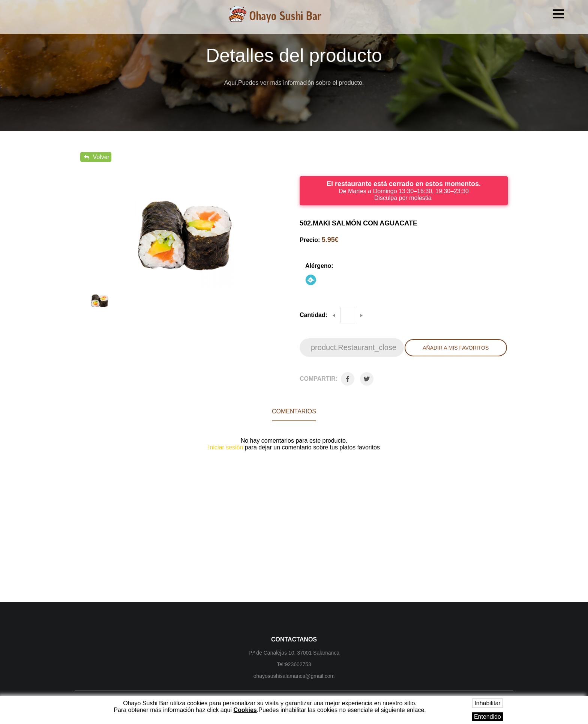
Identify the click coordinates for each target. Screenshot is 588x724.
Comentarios (294, 411)
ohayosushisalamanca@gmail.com (294, 676)
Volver (97, 157)
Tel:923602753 (294, 664)
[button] (558, 14)
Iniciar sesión (226, 447)
